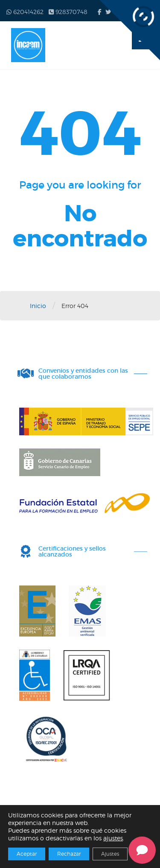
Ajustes (110, 854)
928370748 (68, 12)
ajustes (113, 838)
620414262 (25, 12)
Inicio (38, 306)
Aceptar (27, 854)
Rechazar (69, 854)
